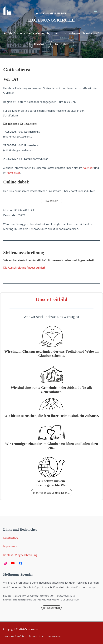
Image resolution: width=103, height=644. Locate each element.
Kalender (88, 168)
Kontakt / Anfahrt (15, 636)
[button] (40, 44)
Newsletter (13, 173)
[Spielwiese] (7, 11)
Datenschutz (11, 538)
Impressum (10, 546)
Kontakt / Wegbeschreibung (20, 555)
